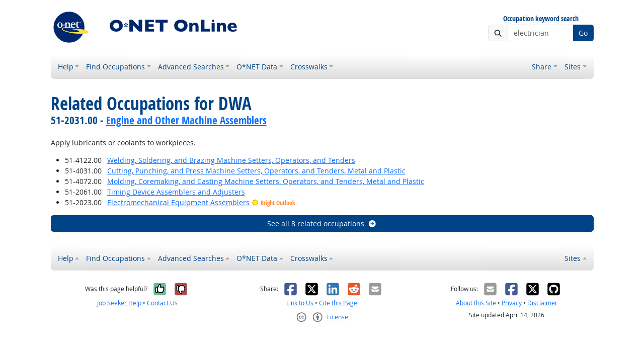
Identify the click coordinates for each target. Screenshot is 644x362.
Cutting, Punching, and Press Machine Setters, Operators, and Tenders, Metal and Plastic (256, 171)
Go (583, 33)
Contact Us (162, 303)
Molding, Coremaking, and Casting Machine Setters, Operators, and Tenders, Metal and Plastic (266, 181)
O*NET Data (257, 67)
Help (66, 67)
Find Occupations (115, 67)
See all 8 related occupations (322, 223)
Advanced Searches (191, 67)
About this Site (476, 303)
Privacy (512, 303)
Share (542, 67)
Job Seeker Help (119, 303)
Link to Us (300, 303)
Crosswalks (309, 67)
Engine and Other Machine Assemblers (186, 120)
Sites (573, 67)
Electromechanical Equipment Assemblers (178, 202)
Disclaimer (542, 303)
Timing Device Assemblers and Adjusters (176, 192)
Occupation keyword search (541, 19)
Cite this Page (338, 303)
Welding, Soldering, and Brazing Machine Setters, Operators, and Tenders (231, 160)
